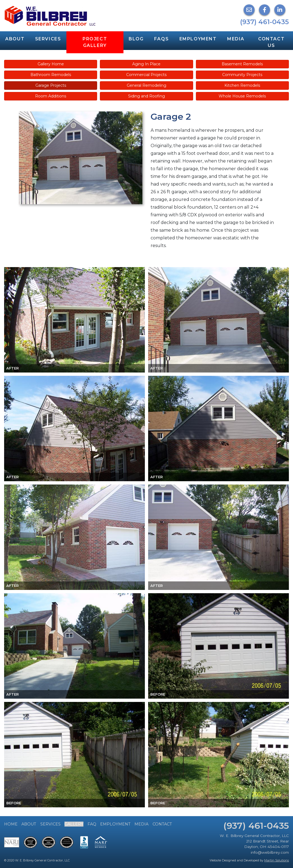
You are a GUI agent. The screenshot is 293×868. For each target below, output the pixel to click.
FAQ (92, 824)
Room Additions (51, 96)
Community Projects (242, 75)
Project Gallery (95, 42)
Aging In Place (146, 64)
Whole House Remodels (242, 96)
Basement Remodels (242, 64)
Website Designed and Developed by (249, 860)
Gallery (74, 824)
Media (236, 39)
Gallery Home (51, 64)
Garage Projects (51, 85)
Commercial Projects (146, 75)
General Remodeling (146, 85)
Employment (198, 39)
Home (11, 824)
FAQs (161, 39)
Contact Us (271, 42)
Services (48, 39)
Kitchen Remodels (242, 85)
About (15, 39)
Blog (136, 39)
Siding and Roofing (146, 96)
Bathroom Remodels (51, 75)
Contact (162, 824)
